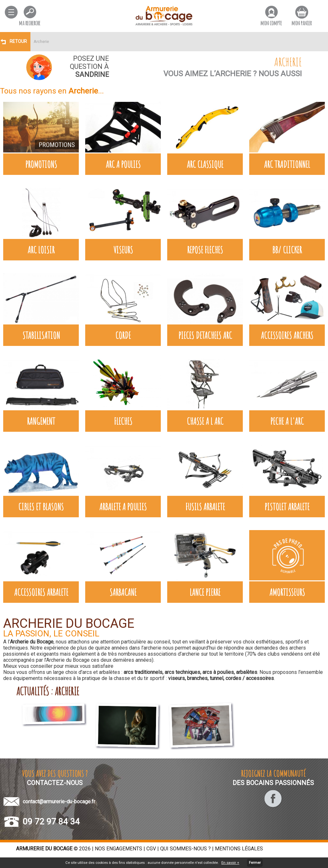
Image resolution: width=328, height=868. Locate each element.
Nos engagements (119, 849)
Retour (18, 41)
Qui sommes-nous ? (185, 849)
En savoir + (230, 863)
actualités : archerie (48, 691)
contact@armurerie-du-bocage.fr (59, 802)
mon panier (302, 23)
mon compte (271, 23)
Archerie (41, 41)
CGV (151, 849)
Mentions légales (239, 849)
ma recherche (30, 23)
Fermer (255, 863)
